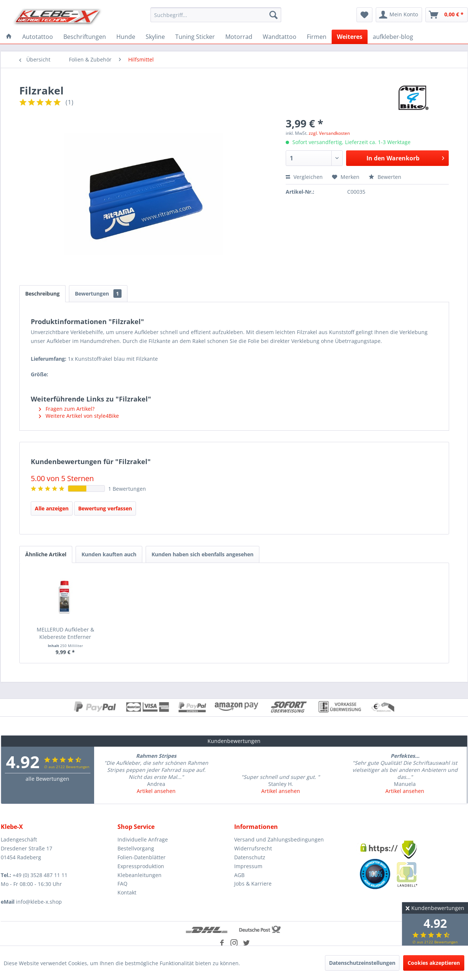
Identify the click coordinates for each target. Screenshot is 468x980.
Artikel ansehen (156, 791)
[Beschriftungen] (85, 37)
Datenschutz (250, 857)
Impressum (248, 866)
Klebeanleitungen (140, 875)
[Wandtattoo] (280, 37)
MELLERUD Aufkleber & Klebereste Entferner (65, 633)
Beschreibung (42, 294)
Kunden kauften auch (109, 554)
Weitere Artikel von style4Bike (79, 416)
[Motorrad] (239, 37)
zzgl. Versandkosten (329, 133)
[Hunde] (126, 37)
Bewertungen (98, 294)
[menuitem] (216, 15)
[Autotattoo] (38, 37)
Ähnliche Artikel (46, 554)
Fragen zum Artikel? (67, 409)
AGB (239, 875)
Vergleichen (304, 177)
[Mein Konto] (399, 15)
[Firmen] (317, 37)
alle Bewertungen (47, 779)
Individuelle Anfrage (143, 839)
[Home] (9, 37)
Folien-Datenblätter (142, 857)
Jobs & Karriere (253, 884)
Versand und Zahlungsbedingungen (279, 839)
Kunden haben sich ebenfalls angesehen (203, 554)
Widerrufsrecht (253, 848)
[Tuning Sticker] (195, 37)
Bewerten (385, 177)
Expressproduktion (141, 866)
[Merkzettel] (364, 15)
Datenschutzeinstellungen (362, 963)
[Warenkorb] (447, 15)
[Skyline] (155, 37)
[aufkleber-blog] (393, 37)
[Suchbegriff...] (216, 15)
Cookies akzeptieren (434, 963)
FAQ (122, 884)
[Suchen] (273, 15)
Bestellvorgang (136, 848)
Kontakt (127, 892)
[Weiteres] (350, 37)
